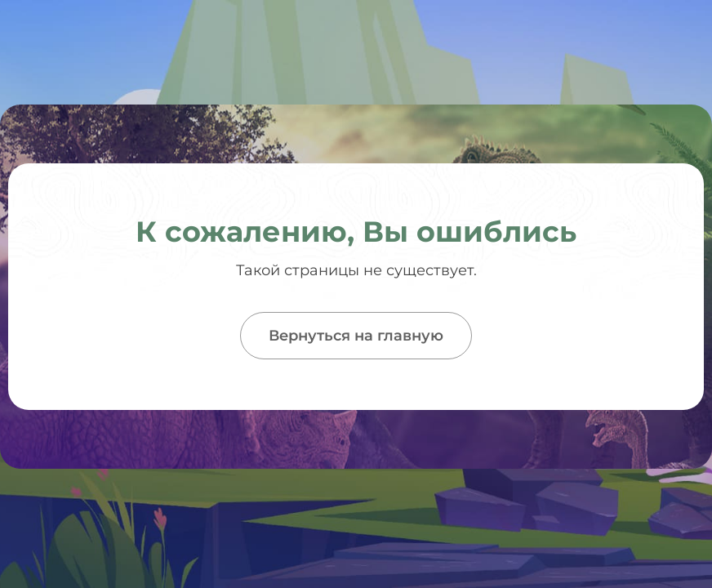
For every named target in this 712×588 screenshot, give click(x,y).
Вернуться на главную (356, 336)
